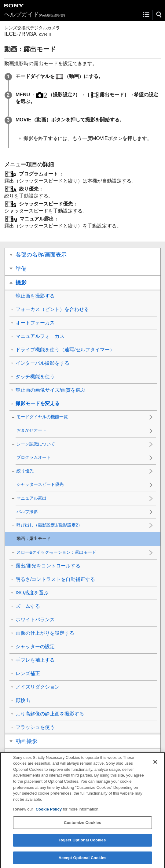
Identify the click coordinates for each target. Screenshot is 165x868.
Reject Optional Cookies (83, 844)
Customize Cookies (82, 827)
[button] (159, 15)
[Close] (155, 766)
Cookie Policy (49, 813)
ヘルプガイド (35, 15)
